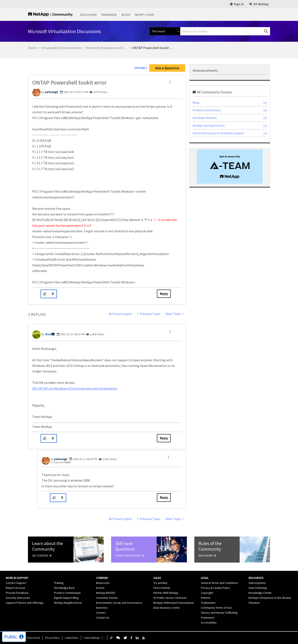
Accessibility (209, 623)
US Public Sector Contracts (170, 598)
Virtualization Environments (61, 48)
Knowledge (109, 15)
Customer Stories (107, 598)
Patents (206, 598)
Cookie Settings (92, 638)
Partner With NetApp (166, 593)
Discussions (89, 15)
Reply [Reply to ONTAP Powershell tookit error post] (164, 294)
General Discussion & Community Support (218, 133)
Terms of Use (33, 638)
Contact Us (103, 618)
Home (32, 48)
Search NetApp (258, 588)
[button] (170, 82)
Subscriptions (257, 583)
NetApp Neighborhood (68, 603)
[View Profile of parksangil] (51, 92)
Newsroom (103, 583)
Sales (157, 578)
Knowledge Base (64, 588)
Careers (101, 613)
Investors (102, 608)
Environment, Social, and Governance (119, 603)
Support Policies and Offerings (25, 603)
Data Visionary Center (167, 608)
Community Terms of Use (216, 608)
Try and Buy (160, 583)
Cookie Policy (72, 638)
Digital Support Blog (66, 598)
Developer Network (205, 118)
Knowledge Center (260, 593)
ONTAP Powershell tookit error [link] (153, 48)
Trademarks (208, 603)
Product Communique (67, 593)
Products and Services (207, 110)
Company (102, 578)
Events (100, 588)
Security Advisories (18, 598)
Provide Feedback (17, 593)
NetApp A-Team (144, 15)
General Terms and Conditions (219, 583)
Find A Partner (162, 588)
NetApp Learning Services (209, 125)
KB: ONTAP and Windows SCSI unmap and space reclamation (75, 388)
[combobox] (225, 31)
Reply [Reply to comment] (164, 438)
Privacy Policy (52, 638)
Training (59, 583)
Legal (205, 578)
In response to (61, 462)
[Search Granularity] (165, 31)
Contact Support (16, 583)
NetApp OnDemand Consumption (174, 603)
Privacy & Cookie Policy (215, 588)
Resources (256, 578)
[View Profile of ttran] (48, 334)
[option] (230, 167)
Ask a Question (167, 68)
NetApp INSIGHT (106, 593)
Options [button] (140, 68)
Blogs (126, 15)
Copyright (207, 593)
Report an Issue (16, 588)
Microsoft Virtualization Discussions (107, 48)
